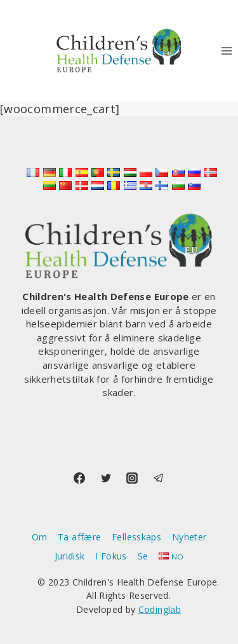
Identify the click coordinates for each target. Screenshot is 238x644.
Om (40, 537)
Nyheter (189, 537)
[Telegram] (159, 478)
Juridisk (70, 556)
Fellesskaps (136, 537)
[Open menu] (226, 51)
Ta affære (79, 537)
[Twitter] (106, 478)
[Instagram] (132, 478)
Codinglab (160, 609)
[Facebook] (79, 478)
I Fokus (111, 556)
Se (143, 556)
